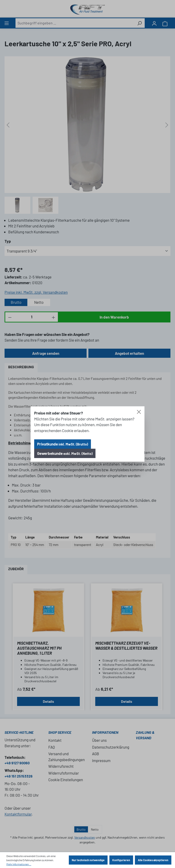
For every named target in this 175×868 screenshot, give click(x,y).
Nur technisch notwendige (88, 860)
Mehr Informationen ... (19, 864)
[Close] (139, 412)
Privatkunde (63, 444)
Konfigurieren (121, 860)
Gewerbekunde (65, 453)
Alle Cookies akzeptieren (153, 860)
